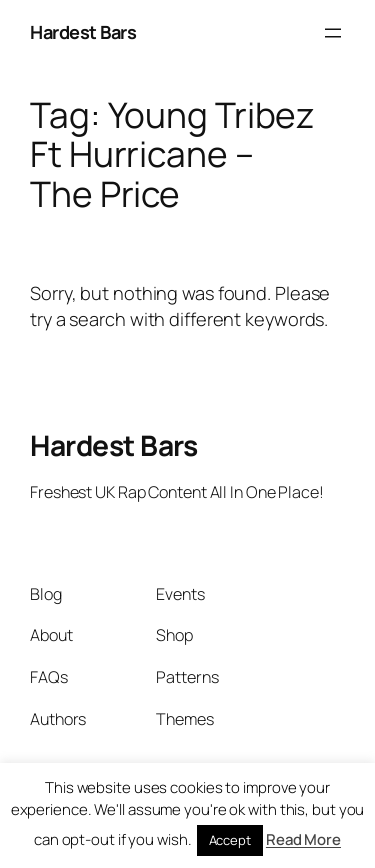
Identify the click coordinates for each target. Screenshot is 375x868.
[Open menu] (333, 33)
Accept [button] (230, 840)
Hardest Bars (83, 32)
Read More (303, 839)
